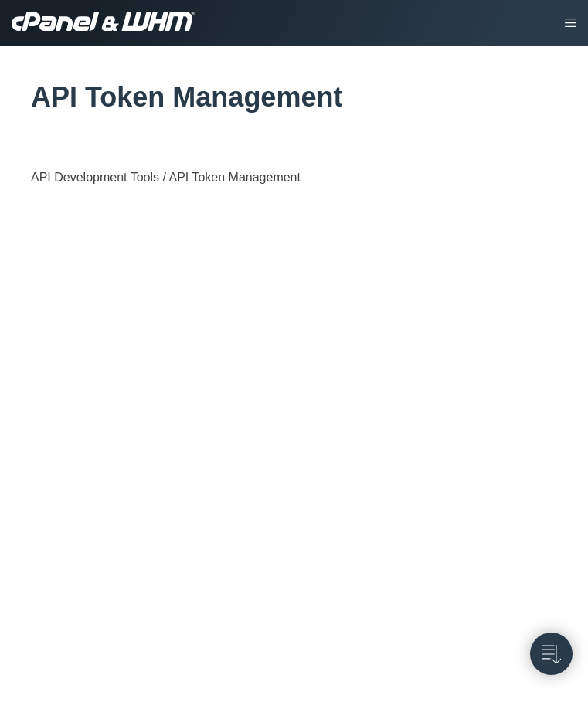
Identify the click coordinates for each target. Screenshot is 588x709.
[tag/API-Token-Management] (22, 97)
